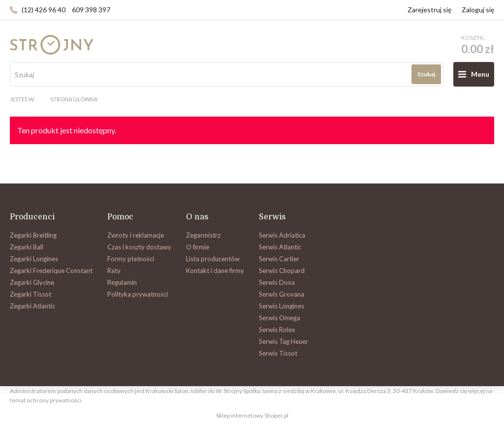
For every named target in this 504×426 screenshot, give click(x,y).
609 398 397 (91, 10)
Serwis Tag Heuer (283, 341)
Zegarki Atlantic (32, 306)
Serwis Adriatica (282, 235)
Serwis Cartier (279, 259)
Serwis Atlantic (280, 247)
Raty (114, 271)
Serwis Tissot (278, 353)
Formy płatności (131, 259)
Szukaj (426, 74)
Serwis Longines (282, 306)
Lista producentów (213, 259)
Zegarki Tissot (31, 294)
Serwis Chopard (282, 271)
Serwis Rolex (277, 330)
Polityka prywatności (138, 294)
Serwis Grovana (282, 294)
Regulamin (122, 282)
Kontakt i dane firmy (215, 271)
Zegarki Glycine (32, 282)
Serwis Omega (280, 318)
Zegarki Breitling (33, 235)
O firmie (198, 247)
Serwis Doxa (277, 282)
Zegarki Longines (34, 259)
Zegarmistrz (203, 235)
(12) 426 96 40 (44, 10)
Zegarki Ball (27, 247)
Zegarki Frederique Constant (51, 271)
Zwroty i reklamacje (136, 235)
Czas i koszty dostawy (139, 247)
